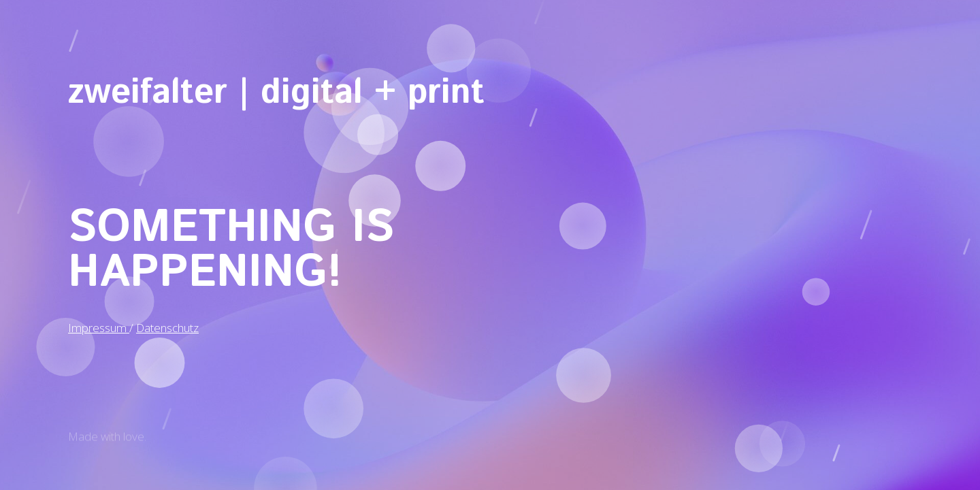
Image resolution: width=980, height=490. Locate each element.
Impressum (99, 325)
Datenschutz (167, 325)
